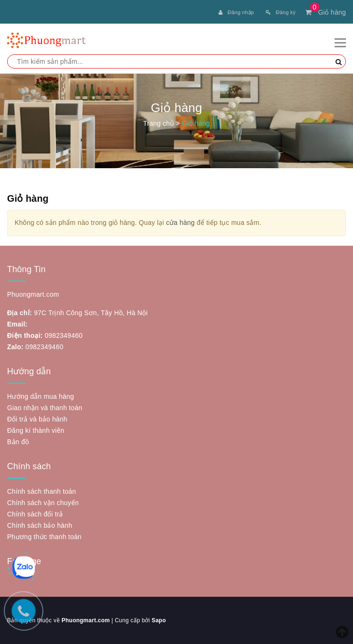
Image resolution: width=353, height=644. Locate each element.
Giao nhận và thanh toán (45, 408)
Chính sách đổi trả (35, 514)
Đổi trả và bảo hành (37, 419)
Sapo (159, 620)
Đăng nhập (236, 12)
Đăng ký (281, 12)
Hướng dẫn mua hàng (41, 396)
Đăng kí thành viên (36, 430)
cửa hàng (181, 223)
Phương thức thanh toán (44, 537)
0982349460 (64, 335)
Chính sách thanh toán (42, 491)
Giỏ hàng (326, 12)
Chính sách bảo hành (40, 525)
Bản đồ (18, 442)
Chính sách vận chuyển (43, 503)
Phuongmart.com (85, 620)
